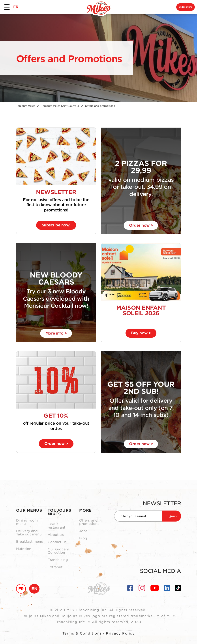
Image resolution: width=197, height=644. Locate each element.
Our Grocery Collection (58, 551)
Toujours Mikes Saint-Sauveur (60, 106)
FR (16, 7)
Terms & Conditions (82, 633)
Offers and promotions (89, 522)
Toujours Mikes (26, 106)
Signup (172, 516)
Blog (83, 538)
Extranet (55, 567)
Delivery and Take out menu (29, 533)
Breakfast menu (30, 542)
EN (34, 589)
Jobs (83, 531)
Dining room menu (27, 522)
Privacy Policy (120, 633)
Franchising (58, 560)
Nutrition (24, 549)
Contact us (57, 542)
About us (56, 535)
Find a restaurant (57, 526)
